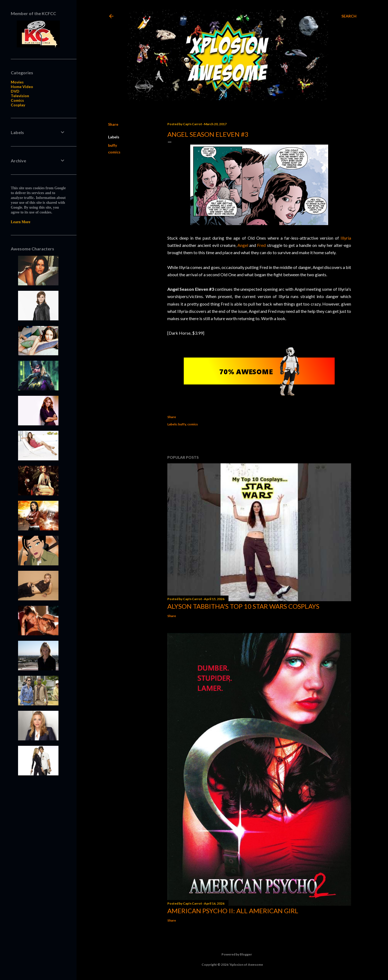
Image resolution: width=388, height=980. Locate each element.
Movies (17, 82)
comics (114, 152)
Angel (243, 245)
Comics (17, 100)
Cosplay (18, 105)
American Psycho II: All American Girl (233, 911)
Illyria (346, 238)
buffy (112, 145)
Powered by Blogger (232, 954)
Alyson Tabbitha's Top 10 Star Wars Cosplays (243, 606)
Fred (261, 245)
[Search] (349, 16)
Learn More (20, 222)
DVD (15, 91)
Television (20, 96)
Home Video (22, 87)
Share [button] (113, 124)
